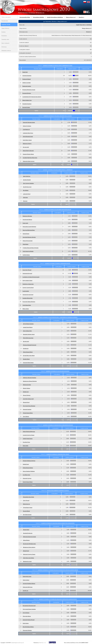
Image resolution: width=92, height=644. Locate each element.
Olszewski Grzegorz (27, 478)
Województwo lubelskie (38, 17)
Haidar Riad (25, 72)
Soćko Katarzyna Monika (28, 251)
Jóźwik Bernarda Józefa (28, 136)
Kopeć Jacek (25, 223)
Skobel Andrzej (26, 580)
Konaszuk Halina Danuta (28, 363)
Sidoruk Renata (26, 234)
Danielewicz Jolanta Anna (28, 284)
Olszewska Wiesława (27, 630)
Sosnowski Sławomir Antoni (29, 122)
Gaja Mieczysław (26, 475)
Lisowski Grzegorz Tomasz (29, 435)
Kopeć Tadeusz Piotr (27, 331)
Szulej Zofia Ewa (27, 176)
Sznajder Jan (25, 591)
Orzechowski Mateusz (27, 219)
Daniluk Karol (26, 464)
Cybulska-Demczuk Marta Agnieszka (31, 248)
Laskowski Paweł (27, 194)
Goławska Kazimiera (27, 76)
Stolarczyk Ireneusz (27, 126)
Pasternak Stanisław (27, 409)
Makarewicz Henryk (27, 144)
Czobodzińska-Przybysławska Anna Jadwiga (32, 97)
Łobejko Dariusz (26, 255)
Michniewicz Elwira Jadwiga (29, 547)
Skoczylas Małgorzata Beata (29, 230)
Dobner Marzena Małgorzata (29, 431)
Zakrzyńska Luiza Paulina (28, 558)
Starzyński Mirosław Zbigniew (29, 237)
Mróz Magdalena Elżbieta (28, 627)
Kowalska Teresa (26, 442)
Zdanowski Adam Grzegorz (29, 161)
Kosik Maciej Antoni (27, 140)
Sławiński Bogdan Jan (28, 533)
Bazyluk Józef (26, 341)
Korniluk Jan (26, 348)
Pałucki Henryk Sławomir (28, 151)
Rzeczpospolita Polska (25, 17)
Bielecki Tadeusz (26, 388)
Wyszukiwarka (5, 21)
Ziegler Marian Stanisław (28, 324)
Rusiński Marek (26, 359)
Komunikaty (4, 36)
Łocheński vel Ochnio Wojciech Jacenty (31, 277)
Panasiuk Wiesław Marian (28, 154)
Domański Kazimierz (27, 104)
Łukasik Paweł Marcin (28, 327)
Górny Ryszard (26, 500)
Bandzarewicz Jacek (27, 561)
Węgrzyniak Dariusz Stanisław (29, 609)
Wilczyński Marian (27, 616)
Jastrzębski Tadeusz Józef (28, 399)
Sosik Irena (25, 197)
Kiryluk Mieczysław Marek (29, 355)
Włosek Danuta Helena (28, 413)
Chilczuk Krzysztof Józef (28, 295)
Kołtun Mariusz (26, 540)
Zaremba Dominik (27, 180)
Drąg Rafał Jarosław (27, 515)
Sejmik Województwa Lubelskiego (55, 17)
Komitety (4, 32)
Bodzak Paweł (26, 551)
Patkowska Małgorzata (28, 587)
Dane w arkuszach (5, 43)
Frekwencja (4, 47)
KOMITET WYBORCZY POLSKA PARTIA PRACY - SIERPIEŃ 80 (58, 170)
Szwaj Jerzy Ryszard (27, 270)
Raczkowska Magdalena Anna (29, 544)
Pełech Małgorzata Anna (28, 338)
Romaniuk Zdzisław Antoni (29, 334)
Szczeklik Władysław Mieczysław (30, 158)
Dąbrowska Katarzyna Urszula (29, 537)
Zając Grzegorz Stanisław (28, 183)
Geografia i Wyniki (6, 25)
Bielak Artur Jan (26, 504)
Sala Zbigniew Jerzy (27, 187)
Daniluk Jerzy (26, 392)
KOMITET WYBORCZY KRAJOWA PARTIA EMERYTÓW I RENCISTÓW (58, 523)
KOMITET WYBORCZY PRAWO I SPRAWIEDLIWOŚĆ (58, 263)
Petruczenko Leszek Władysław (29, 227)
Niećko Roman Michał (28, 352)
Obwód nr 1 (81, 17)
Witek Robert (26, 244)
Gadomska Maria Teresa (28, 133)
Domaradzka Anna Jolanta (28, 497)
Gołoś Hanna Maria (27, 305)
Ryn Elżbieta (26, 190)
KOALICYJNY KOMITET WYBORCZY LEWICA (58, 490)
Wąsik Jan (25, 201)
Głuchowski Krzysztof (27, 273)
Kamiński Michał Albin (28, 298)
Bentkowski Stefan (27, 385)
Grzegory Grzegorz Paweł (28, 287)
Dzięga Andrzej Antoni (27, 280)
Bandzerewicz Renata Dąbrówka (30, 381)
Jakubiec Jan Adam (27, 83)
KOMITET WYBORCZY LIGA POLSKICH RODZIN (58, 371)
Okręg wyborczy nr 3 (71, 17)
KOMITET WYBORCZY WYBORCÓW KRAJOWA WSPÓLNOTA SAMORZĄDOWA (58, 599)
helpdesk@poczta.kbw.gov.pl (18, 643)
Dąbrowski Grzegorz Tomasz (29, 554)
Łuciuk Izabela (26, 291)
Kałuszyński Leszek (27, 576)
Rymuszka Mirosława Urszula (29, 90)
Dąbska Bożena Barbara (28, 468)
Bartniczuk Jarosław (27, 86)
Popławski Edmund (27, 79)
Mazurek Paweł (26, 402)
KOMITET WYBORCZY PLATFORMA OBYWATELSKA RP (58, 209)
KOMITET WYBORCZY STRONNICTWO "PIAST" (58, 454)
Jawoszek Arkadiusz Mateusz (29, 583)
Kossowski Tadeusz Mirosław (29, 302)
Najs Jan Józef (26, 147)
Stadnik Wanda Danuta (28, 439)
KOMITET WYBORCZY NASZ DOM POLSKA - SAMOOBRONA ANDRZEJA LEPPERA (58, 317)
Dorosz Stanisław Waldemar (29, 471)
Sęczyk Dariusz (26, 613)
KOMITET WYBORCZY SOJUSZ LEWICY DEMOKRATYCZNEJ (58, 66)
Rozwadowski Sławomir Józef (29, 606)
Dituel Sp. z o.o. (43, 643)
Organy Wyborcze (5, 28)
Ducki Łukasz (26, 623)
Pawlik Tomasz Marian (28, 482)
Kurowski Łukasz (26, 107)
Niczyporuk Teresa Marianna (29, 406)
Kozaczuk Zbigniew (27, 93)
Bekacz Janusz (26, 309)
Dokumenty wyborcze (6, 51)
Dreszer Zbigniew (27, 395)
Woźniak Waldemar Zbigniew (29, 461)
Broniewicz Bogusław (27, 216)
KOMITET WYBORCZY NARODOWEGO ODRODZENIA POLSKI (58, 425)
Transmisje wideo (5, 39)
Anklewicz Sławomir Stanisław (30, 378)
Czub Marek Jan (26, 129)
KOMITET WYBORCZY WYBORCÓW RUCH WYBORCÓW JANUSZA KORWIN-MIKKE (58, 570)
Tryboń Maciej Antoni (28, 507)
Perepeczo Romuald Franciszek (30, 345)
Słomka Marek (26, 530)
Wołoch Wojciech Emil (28, 241)
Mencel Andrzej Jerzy (27, 100)
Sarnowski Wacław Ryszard (29, 620)
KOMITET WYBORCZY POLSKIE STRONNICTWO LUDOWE (58, 116)
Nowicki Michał (26, 511)
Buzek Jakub (26, 446)
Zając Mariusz (26, 416)
